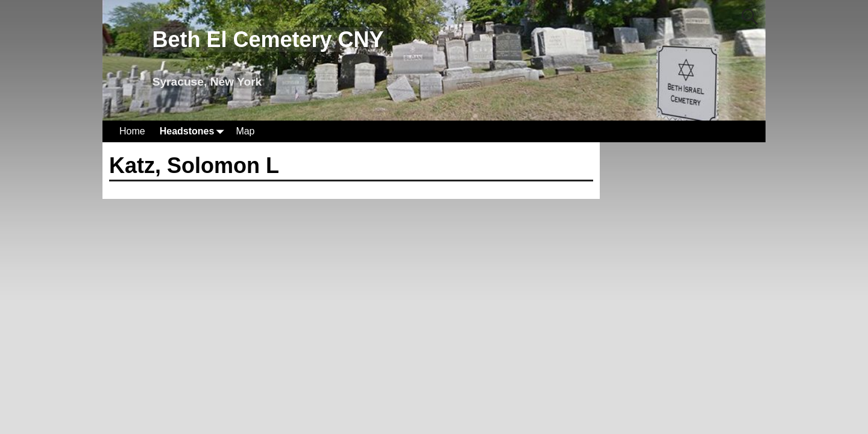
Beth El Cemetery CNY (268, 39)
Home (132, 131)
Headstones (194, 131)
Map (245, 131)
